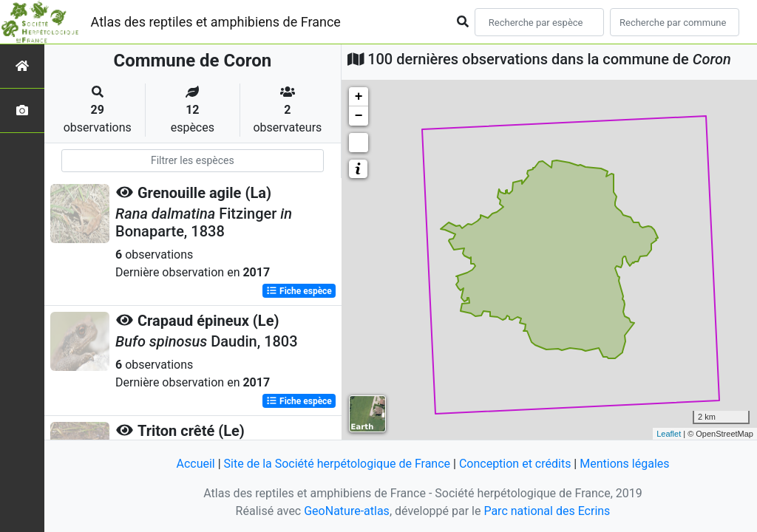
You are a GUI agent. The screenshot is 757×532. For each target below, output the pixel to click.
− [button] (359, 116)
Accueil (195, 464)
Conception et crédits (515, 464)
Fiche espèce (299, 291)
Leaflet (669, 434)
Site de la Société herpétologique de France (337, 464)
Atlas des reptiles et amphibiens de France (216, 22)
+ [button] (359, 97)
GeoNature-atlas (347, 511)
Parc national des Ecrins (547, 511)
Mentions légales (624, 464)
